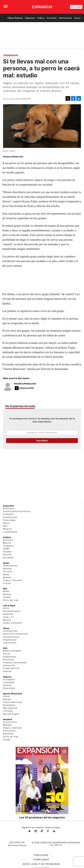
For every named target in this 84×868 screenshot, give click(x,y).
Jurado (7, 740)
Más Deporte (10, 708)
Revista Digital (76, 7)
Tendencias (11, 55)
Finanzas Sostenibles (15, 663)
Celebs (7, 597)
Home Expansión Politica (17, 511)
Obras (6, 523)
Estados (8, 552)
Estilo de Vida (11, 737)
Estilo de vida (11, 600)
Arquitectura (10, 640)
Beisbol (7, 699)
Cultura (7, 583)
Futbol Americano (13, 702)
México (7, 543)
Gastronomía (10, 722)
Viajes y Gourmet (12, 580)
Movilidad (9, 660)
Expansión (9, 506)
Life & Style (9, 606)
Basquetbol (9, 705)
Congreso (8, 546)
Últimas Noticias (15, 18)
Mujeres (8, 529)
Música (7, 620)
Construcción (10, 631)
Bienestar (8, 734)
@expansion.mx (42, 831)
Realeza (8, 569)
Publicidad (41, 855)
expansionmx (32, 831)
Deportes (8, 614)
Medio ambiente (12, 651)
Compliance (41, 860)
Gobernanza (10, 657)
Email (42, 433)
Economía (52, 18)
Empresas (30, 18)
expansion (56, 831)
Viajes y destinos (13, 728)
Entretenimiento (12, 611)
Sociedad (8, 558)
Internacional (65, 18)
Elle (5, 589)
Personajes (9, 731)
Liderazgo (9, 682)
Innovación (9, 665)
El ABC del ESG (11, 668)
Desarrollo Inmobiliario (16, 634)
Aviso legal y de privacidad (41, 864)
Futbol (7, 696)
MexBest (8, 719)
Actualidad (9, 679)
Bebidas (8, 725)
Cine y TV (8, 617)
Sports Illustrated (12, 694)
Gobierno (8, 540)
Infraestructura (11, 637)
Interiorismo (10, 643)
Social (6, 654)
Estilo (6, 608)
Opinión (7, 554)
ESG (5, 526)
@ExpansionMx (27, 388)
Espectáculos (11, 566)
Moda (6, 574)
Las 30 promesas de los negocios (42, 817)
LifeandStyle (10, 532)
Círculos (8, 571)
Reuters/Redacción (25, 384)
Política (41, 18)
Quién (6, 563)
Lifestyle (8, 711)
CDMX (6, 549)
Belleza (7, 577)
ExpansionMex (50, 831)
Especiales (9, 688)
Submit (42, 441)
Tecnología (9, 520)
